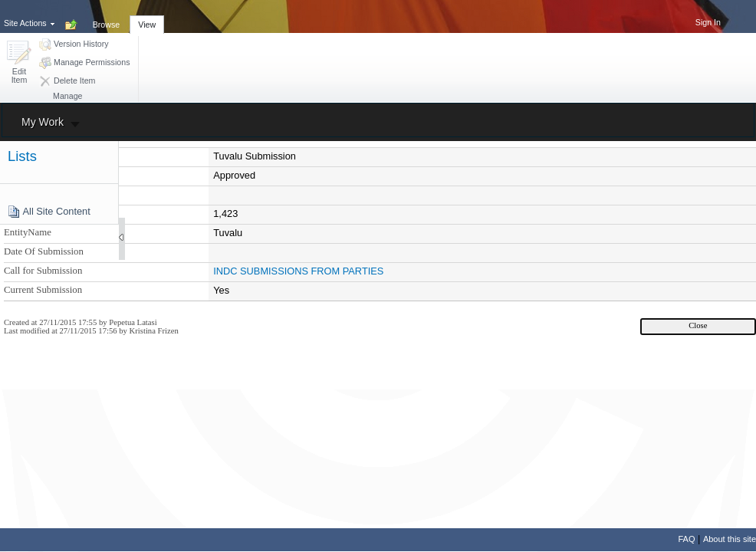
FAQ (686, 539)
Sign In (708, 22)
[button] (19, 63)
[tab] (107, 16)
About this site (730, 539)
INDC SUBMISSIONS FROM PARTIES (298, 271)
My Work (43, 122)
